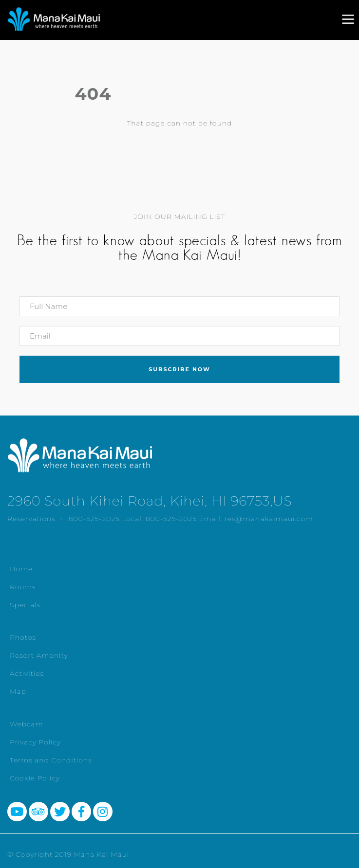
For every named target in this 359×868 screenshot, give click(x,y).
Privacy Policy (35, 742)
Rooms (23, 587)
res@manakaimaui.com (269, 519)
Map (18, 691)
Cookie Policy (35, 778)
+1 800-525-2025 (90, 519)
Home (21, 569)
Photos (23, 637)
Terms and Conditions (51, 760)
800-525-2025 (171, 519)
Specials (25, 605)
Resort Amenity (39, 655)
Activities (27, 673)
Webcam (27, 724)
